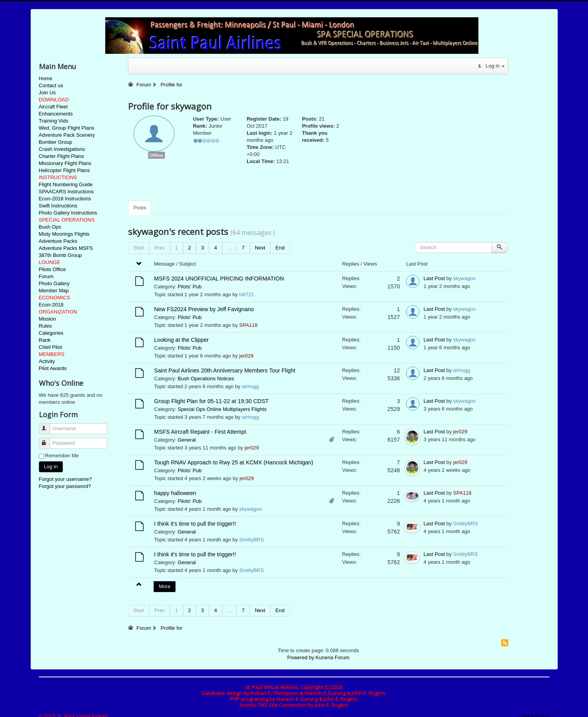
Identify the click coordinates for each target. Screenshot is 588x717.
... (230, 248)
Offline (157, 155)
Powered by (301, 657)
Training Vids (54, 121)
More (165, 586)
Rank (45, 340)
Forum (46, 276)
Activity (47, 361)
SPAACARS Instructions (66, 192)
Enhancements (56, 114)
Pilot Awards (53, 368)
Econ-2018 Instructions (65, 199)
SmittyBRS (252, 540)
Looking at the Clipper (181, 340)
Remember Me (62, 456)
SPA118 (248, 325)
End (280, 248)
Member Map (54, 291)
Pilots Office (52, 269)
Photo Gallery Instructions (68, 213)
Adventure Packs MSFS (66, 248)
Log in (51, 467)
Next (260, 248)
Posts (140, 208)
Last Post (434, 278)
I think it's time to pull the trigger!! (195, 524)
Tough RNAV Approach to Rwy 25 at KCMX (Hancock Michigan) (234, 462)
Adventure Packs (58, 241)
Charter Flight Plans (61, 156)
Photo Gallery (54, 283)
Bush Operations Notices (206, 379)
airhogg (250, 386)
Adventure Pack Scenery (67, 135)
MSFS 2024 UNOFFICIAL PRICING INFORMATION (220, 279)
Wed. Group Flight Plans (67, 128)
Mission (48, 319)
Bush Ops (50, 227)
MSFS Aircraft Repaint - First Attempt (200, 432)
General (187, 440)
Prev (160, 248)
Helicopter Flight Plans (64, 170)
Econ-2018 (51, 305)
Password (48, 440)
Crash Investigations (62, 149)
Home (46, 78)
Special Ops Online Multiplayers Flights (222, 409)
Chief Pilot (50, 347)
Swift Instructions (58, 206)
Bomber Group (56, 142)
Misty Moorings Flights (64, 234)
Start (138, 248)
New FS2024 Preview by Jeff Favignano (204, 309)
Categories (51, 333)
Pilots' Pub (190, 287)
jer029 (246, 356)
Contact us (51, 85)
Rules (45, 326)
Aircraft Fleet (53, 107)
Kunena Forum (333, 657)
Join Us (47, 93)
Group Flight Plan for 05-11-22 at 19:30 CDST (211, 401)
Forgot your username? (65, 479)
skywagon (465, 278)
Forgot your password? (65, 486)
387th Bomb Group (60, 255)
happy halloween (175, 493)
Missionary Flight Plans (65, 163)
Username (48, 425)
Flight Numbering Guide (66, 184)
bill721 (247, 294)
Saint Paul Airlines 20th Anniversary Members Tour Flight (225, 370)
